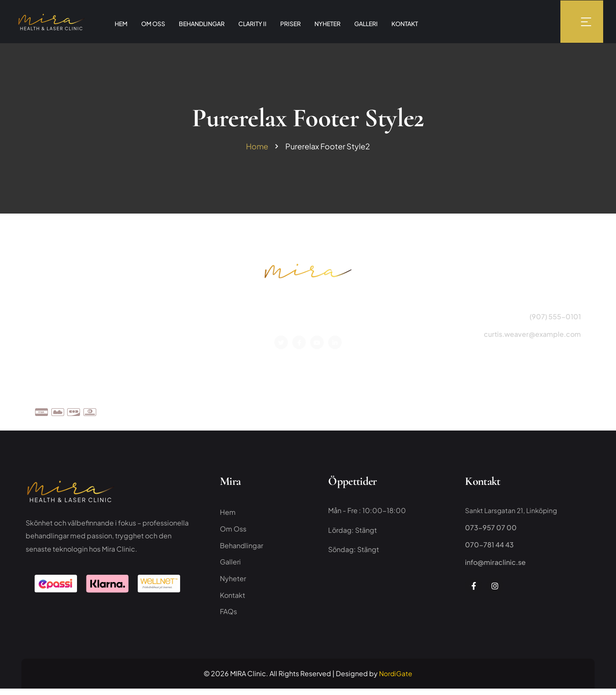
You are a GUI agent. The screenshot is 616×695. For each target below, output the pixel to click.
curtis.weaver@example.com (532, 335)
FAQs (228, 617)
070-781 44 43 (489, 547)
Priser (513, 410)
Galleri (230, 566)
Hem (228, 515)
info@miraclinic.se (495, 564)
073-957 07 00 (491, 530)
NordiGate (396, 679)
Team (486, 410)
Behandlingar (241, 549)
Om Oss (455, 410)
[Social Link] (281, 343)
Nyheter (233, 583)
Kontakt (568, 410)
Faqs (539, 410)
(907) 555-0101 (555, 318)
